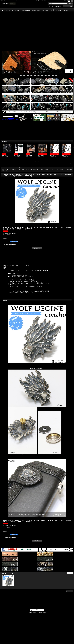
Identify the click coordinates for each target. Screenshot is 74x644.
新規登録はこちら (59, 6)
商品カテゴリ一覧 (60, 594)
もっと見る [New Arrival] (70, 164)
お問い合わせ (37, 248)
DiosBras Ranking (42, 596)
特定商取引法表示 (24, 594)
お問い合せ (41, 594)
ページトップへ (70, 591)
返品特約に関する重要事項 (10, 245)
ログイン (51, 6)
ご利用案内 (5, 594)
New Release (41, 598)
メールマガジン (24, 596)
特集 (58, 596)
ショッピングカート (7, 598)
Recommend (59, 598)
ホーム (58, 600)
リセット (71, 573)
